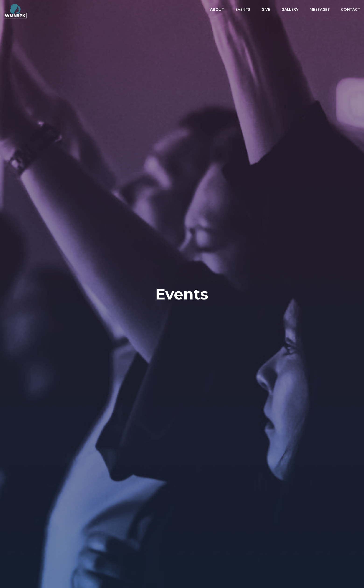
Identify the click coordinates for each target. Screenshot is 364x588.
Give (266, 9)
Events (243, 9)
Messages (320, 9)
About (217, 9)
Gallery (290, 9)
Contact (351, 9)
